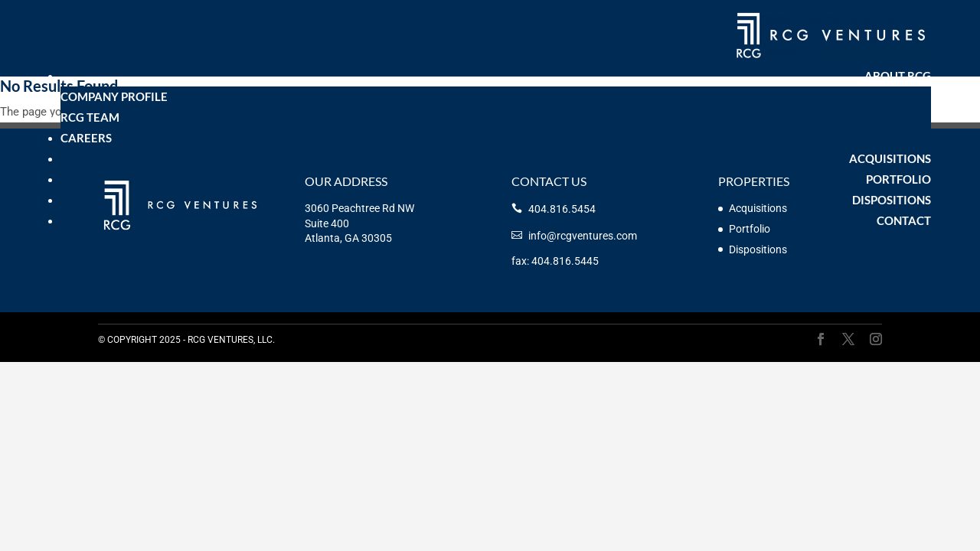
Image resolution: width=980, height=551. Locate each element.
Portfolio (898, 179)
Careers (86, 138)
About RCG (898, 76)
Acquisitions (890, 158)
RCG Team (90, 117)
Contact (904, 220)
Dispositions (892, 200)
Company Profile (114, 96)
